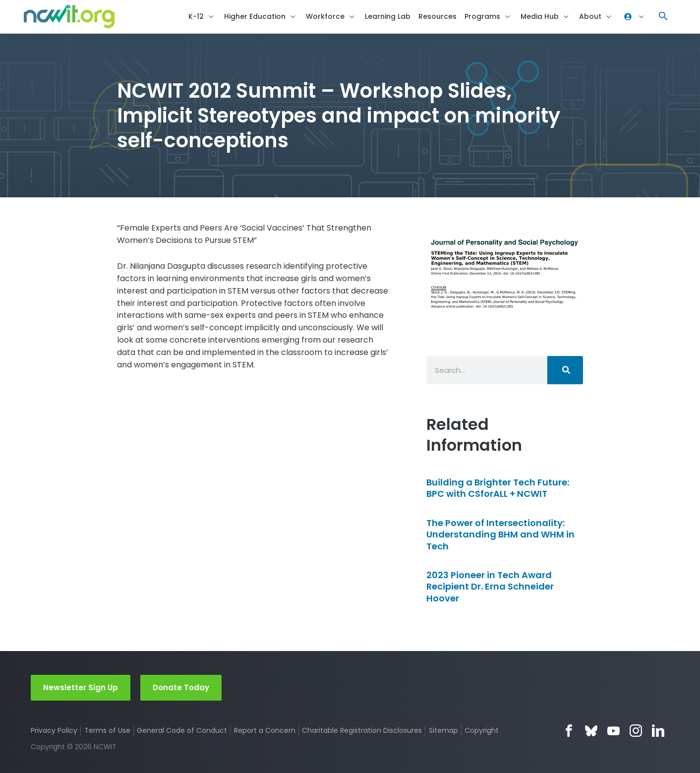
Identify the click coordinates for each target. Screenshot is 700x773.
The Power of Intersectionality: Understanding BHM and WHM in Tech (500, 536)
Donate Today (181, 687)
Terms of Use (107, 730)
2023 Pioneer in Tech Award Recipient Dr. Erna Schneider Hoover (490, 589)
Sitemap (444, 730)
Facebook (569, 731)
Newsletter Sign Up (81, 687)
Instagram (636, 731)
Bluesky (591, 731)
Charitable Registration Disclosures (362, 730)
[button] (663, 18)
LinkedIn (658, 731)
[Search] (565, 373)
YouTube (613, 731)
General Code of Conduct (182, 730)
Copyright (483, 730)
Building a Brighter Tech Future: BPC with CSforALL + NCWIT (498, 490)
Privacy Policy (54, 730)
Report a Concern (265, 730)
